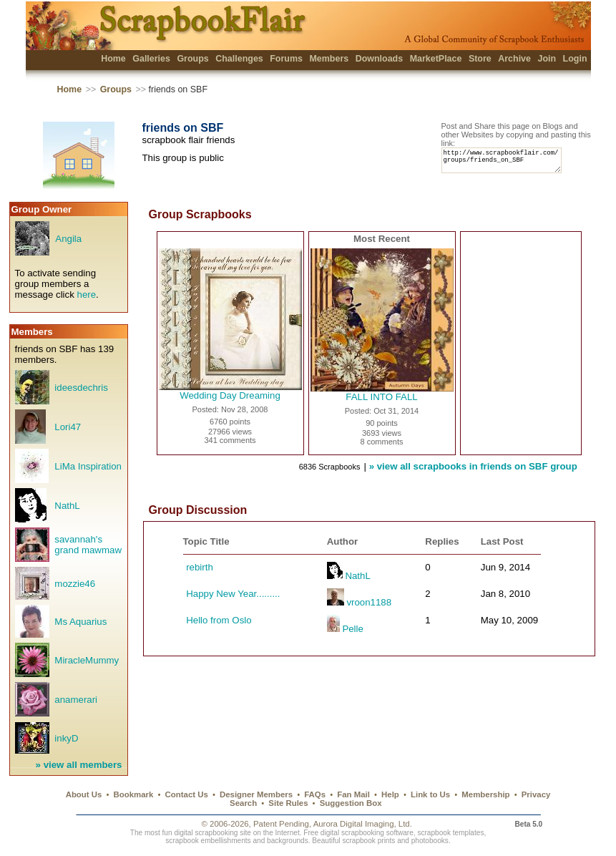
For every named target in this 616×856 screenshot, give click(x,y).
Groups (192, 59)
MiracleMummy (87, 660)
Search (243, 803)
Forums (286, 59)
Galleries (151, 59)
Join (547, 59)
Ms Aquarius (80, 622)
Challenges (239, 59)
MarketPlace (436, 59)
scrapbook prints (368, 841)
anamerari (76, 700)
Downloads (380, 59)
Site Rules (288, 803)
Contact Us (187, 794)
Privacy (536, 794)
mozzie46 (75, 584)
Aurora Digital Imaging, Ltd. (363, 824)
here (87, 295)
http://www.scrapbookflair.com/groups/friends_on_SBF (508, 164)
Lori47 (68, 427)
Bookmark (134, 794)
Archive (514, 59)
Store (480, 59)
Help (390, 794)
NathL (67, 506)
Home (113, 59)
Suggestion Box (351, 803)
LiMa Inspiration (88, 466)
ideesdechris (81, 388)
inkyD (66, 738)
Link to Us (430, 794)
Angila (68, 239)
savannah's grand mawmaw (88, 545)
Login (575, 59)
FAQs (315, 794)
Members (329, 59)
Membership (485, 794)
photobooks (430, 841)
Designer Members (256, 794)
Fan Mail (353, 794)
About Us (84, 794)
